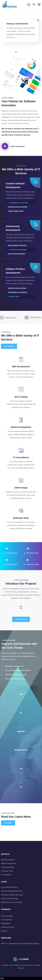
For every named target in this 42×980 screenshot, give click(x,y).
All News (8, 823)
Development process (17, 246)
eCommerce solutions (19, 203)
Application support (17, 254)
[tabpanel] (21, 33)
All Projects (21, 619)
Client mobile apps (16, 211)
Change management (18, 250)
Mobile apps (14, 297)
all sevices (9, 346)
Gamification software (18, 207)
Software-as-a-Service (18, 292)
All (21, 606)
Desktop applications (17, 288)
